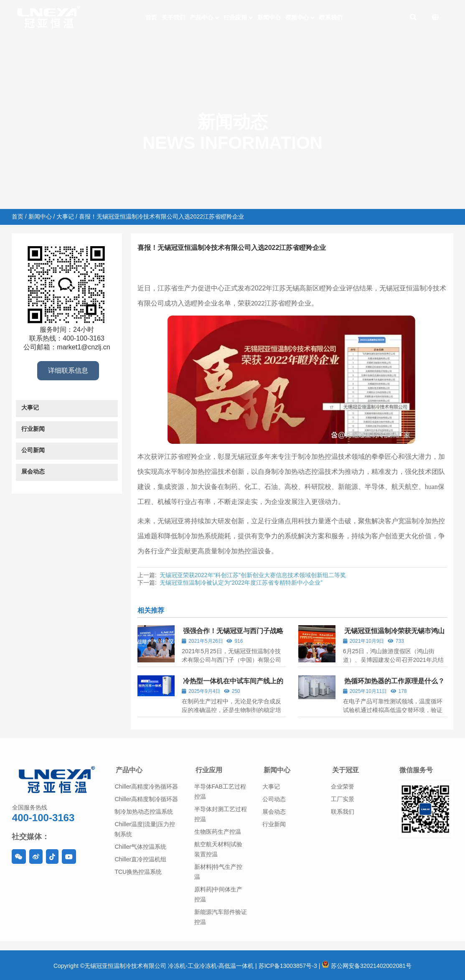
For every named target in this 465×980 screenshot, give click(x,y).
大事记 (65, 216)
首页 (18, 216)
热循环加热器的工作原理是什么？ (394, 681)
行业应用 (209, 770)
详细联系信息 (68, 370)
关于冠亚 (346, 770)
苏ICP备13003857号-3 (288, 966)
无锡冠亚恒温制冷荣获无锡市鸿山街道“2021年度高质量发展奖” (394, 635)
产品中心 (129, 770)
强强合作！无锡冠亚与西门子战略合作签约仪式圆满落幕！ (232, 635)
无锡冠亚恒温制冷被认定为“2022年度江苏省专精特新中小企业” (241, 583)
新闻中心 (40, 216)
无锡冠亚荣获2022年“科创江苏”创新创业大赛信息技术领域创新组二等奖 (253, 575)
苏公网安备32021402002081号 (367, 966)
